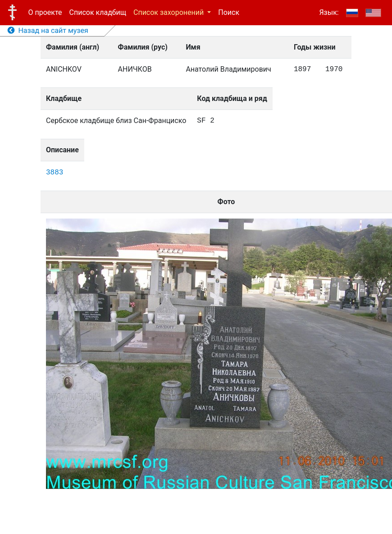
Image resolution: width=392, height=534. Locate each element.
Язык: (329, 12)
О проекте (45, 12)
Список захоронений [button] (169, 12)
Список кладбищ (98, 12)
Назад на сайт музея (48, 30)
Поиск (229, 12)
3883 (55, 173)
